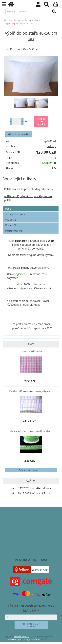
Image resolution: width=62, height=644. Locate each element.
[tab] (31, 206)
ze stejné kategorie (15, 214)
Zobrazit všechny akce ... (31, 470)
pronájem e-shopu (31, 639)
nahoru (57, 639)
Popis (8, 209)
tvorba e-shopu (14, 639)
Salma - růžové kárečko (31, 351)
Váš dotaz (10, 220)
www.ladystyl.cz (21, 636)
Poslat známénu (14, 231)
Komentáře (11, 225)
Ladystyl (51, 146)
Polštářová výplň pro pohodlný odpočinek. (29, 189)
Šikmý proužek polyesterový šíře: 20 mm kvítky (31, 431)
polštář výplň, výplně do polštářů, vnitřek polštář (28, 198)
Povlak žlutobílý (31, 305)
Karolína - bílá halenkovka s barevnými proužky (31, 391)
